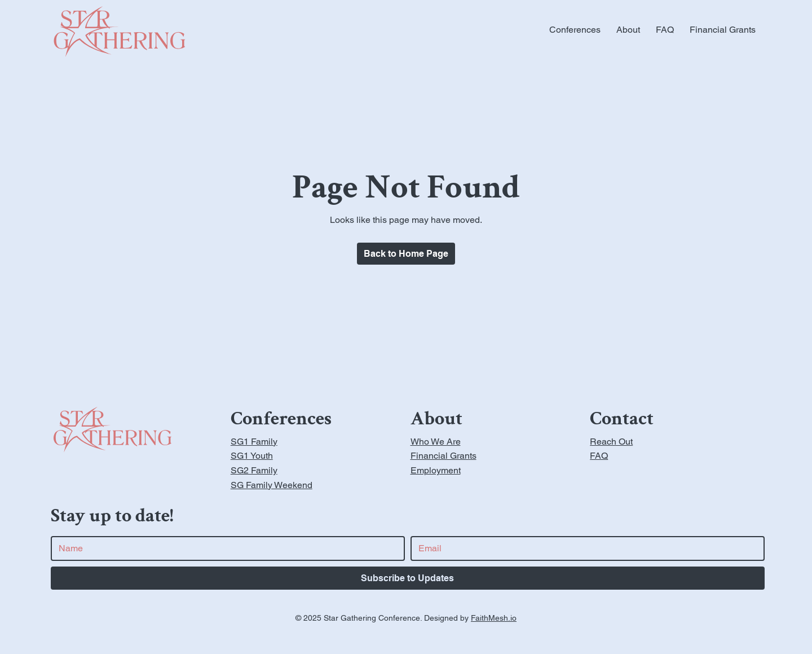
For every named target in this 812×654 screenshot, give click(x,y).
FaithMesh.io (494, 618)
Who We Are (436, 442)
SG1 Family (254, 442)
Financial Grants (443, 456)
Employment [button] (436, 470)
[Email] (584, 548)
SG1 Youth (252, 456)
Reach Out (611, 442)
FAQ (599, 456)
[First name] (224, 548)
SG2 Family (254, 470)
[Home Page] (406, 254)
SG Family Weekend (272, 485)
